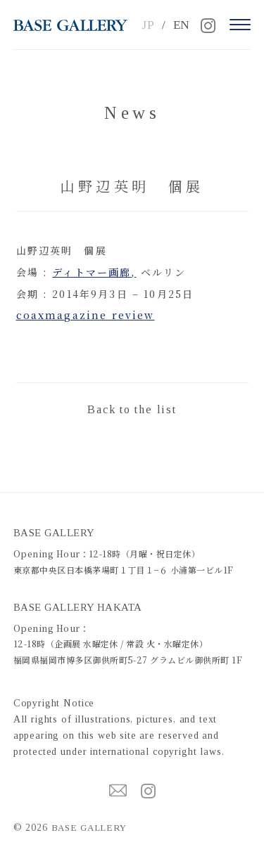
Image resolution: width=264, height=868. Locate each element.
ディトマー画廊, (94, 272)
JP (148, 25)
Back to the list (132, 409)
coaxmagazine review (86, 315)
